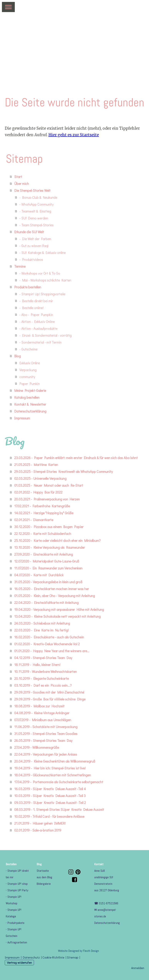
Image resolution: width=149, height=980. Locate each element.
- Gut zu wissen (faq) (34, 246)
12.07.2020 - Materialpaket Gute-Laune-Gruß (47, 561)
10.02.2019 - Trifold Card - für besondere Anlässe (49, 816)
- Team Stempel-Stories (36, 225)
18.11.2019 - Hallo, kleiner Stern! (37, 665)
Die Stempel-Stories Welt (32, 190)
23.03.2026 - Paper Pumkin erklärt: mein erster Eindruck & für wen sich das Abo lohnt (76, 458)
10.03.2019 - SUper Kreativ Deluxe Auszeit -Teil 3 (50, 796)
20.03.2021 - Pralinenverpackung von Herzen (47, 499)
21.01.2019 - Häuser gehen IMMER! (40, 823)
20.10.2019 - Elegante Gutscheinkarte (41, 678)
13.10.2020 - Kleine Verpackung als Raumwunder (50, 547)
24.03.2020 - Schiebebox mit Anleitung (42, 623)
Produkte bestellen (28, 287)
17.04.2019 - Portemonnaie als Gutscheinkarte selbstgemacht (59, 782)
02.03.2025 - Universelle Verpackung (40, 478)
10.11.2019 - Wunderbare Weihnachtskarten (46, 672)
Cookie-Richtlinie (53, 957)
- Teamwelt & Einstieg (35, 211)
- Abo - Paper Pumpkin (36, 315)
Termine (20, 266)
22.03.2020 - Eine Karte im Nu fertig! (41, 630)
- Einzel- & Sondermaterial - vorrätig (46, 335)
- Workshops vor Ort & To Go (40, 273)
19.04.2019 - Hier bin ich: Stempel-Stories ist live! (50, 768)
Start (18, 177)
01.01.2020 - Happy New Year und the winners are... (52, 651)
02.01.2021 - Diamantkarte (34, 520)
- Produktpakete (15, 923)
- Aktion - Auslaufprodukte (38, 328)
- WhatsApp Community (36, 204)
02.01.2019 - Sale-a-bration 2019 (38, 830)
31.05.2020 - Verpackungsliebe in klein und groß (48, 582)
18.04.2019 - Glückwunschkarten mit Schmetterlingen (53, 775)
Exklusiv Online (30, 363)
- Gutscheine (28, 349)
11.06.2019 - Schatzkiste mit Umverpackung (46, 727)
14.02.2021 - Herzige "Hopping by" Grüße (44, 513)
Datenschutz (31, 957)
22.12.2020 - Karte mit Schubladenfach (43, 534)
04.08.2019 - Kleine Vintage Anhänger (42, 713)
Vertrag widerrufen (19, 962)
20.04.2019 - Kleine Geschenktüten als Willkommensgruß (55, 761)
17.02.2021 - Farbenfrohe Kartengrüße (42, 506)
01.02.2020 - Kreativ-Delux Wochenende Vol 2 (47, 644)
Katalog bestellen (27, 397)
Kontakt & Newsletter (30, 404)
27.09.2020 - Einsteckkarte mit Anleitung (43, 554)
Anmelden (138, 968)
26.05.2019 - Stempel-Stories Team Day (43, 741)
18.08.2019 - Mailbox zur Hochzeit (39, 706)
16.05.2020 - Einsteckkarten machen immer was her (52, 589)
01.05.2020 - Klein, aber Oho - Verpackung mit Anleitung (55, 596)
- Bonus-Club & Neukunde (38, 197)
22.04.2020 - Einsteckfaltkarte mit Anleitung (46, 603)
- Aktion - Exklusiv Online (37, 321)
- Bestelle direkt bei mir (36, 301)
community (27, 377)
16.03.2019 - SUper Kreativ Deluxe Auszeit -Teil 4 (50, 789)
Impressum (22, 418)
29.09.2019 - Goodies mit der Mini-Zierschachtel (49, 692)
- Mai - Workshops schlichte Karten (45, 280)
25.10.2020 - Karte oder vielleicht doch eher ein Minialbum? (57, 540)
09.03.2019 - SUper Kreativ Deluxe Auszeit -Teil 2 (50, 803)
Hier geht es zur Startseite (74, 135)
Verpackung (28, 370)
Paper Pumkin (30, 384)
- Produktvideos (31, 259)
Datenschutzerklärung (30, 411)
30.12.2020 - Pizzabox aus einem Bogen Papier (49, 527)
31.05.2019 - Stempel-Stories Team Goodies (46, 734)
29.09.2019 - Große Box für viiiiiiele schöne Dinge (50, 699)
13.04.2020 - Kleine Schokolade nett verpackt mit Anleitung (57, 616)
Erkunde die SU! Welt (29, 232)
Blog (17, 356)
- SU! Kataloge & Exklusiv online (43, 253)
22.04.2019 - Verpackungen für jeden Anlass (46, 754)
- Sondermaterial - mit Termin (40, 342)
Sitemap (73, 957)
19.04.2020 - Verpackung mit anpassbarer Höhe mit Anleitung (59, 609)
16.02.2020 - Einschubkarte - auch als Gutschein (49, 637)
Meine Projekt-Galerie (30, 390)
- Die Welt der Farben (35, 239)
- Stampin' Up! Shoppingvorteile (42, 294)
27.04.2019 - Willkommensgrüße (37, 747)
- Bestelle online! (31, 308)
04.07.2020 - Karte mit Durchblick (39, 575)
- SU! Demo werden (34, 218)
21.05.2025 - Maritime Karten (36, 465)
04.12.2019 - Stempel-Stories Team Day (43, 658)
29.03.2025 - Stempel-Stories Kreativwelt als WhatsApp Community (63, 472)
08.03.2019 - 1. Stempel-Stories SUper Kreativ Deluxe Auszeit (59, 809)
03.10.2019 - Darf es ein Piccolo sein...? (43, 685)
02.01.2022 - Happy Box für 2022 (38, 492)
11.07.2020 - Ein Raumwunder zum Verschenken (48, 568)
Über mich (22, 184)
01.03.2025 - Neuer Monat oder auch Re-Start (49, 485)
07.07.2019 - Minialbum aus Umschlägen (43, 720)
